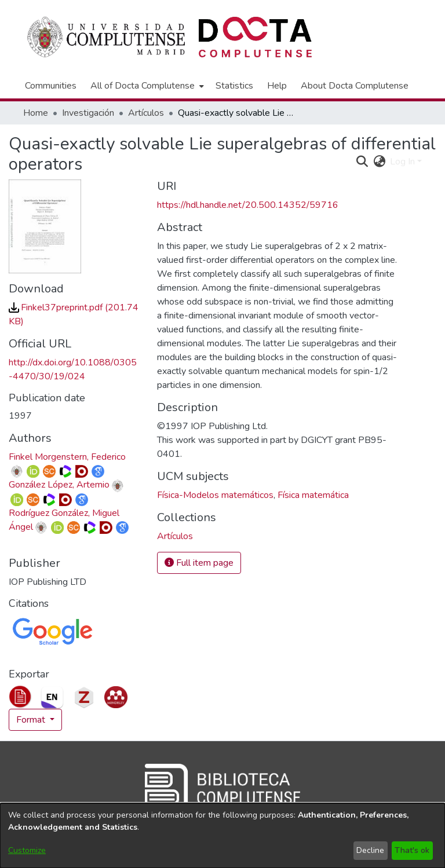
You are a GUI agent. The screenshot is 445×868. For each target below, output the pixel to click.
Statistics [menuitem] (234, 86)
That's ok (412, 850)
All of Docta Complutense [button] (143, 86)
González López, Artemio (59, 485)
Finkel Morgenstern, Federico (67, 457)
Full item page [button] (199, 563)
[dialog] (222, 836)
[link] (175, 536)
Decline (370, 850)
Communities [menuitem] (51, 86)
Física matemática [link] (313, 495)
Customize (27, 850)
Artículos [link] (146, 113)
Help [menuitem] (277, 86)
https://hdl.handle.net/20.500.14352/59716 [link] (248, 205)
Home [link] (36, 113)
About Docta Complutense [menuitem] (355, 86)
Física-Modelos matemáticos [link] (215, 495)
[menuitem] (146, 86)
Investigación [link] (88, 113)
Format (32, 720)
